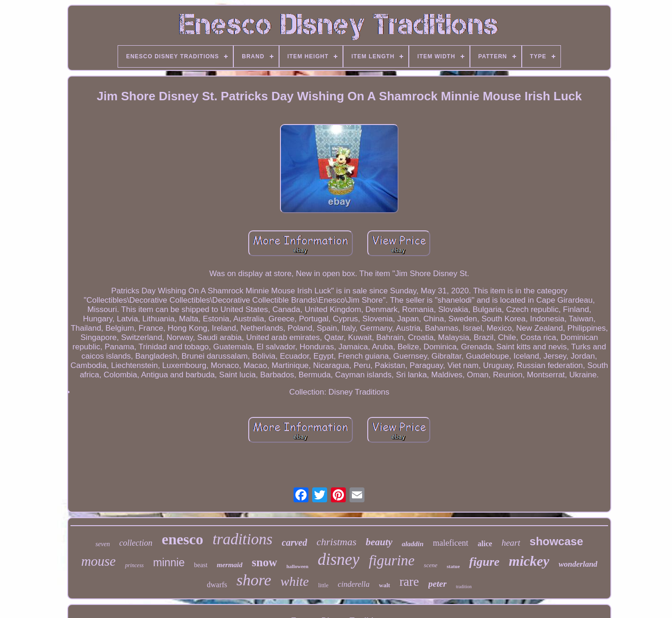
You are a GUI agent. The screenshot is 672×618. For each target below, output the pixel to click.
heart (511, 543)
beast (201, 565)
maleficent (451, 543)
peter (437, 584)
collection (136, 543)
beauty (379, 542)
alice (485, 544)
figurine (392, 560)
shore (254, 580)
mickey (529, 561)
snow (265, 562)
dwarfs (217, 585)
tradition (464, 587)
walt (385, 585)
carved (294, 542)
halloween (297, 566)
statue (453, 566)
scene (430, 565)
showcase (556, 541)
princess (134, 565)
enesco (183, 539)
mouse (98, 561)
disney (339, 559)
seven (102, 544)
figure (484, 562)
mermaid (230, 565)
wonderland (578, 564)
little (323, 585)
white (295, 581)
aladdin (413, 544)
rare (409, 582)
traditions (242, 539)
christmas (336, 542)
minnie (169, 562)
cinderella (354, 584)
